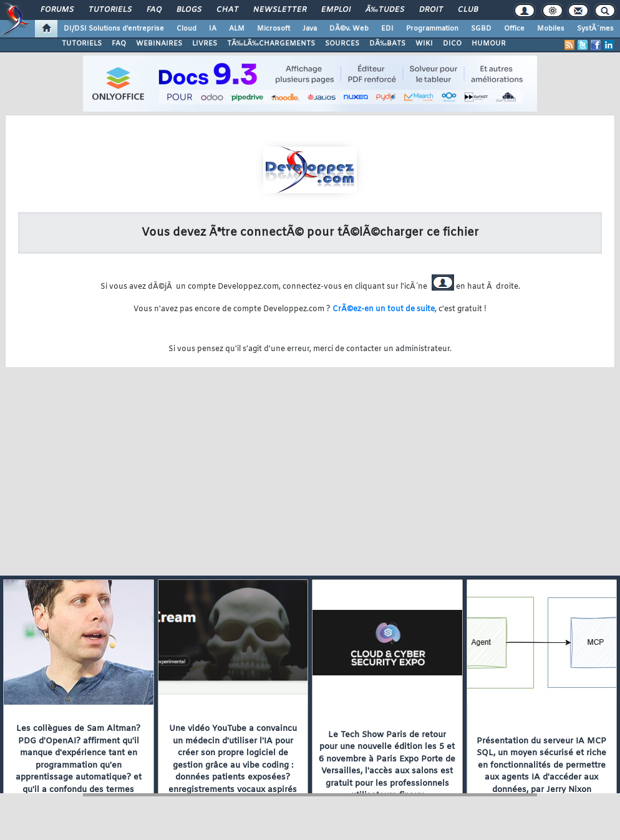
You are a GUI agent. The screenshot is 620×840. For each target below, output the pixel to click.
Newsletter (280, 10)
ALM (237, 29)
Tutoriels (110, 10)
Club (468, 10)
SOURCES (342, 44)
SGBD (481, 29)
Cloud (186, 29)
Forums (57, 10)
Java (310, 29)
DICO (452, 44)
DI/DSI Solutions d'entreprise (114, 29)
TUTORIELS (82, 44)
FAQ (154, 10)
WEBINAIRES (159, 44)
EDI (387, 29)
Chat (227, 10)
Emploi (336, 10)
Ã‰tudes (385, 10)
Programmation (432, 29)
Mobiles (551, 29)
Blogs (189, 10)
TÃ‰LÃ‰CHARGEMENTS (271, 44)
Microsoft (274, 29)
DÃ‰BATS (387, 44)
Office (514, 29)
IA (213, 29)
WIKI (424, 44)
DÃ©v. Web (349, 29)
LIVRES (205, 44)
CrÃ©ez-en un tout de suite (384, 309)
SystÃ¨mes (595, 29)
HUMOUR (489, 44)
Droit (431, 10)
